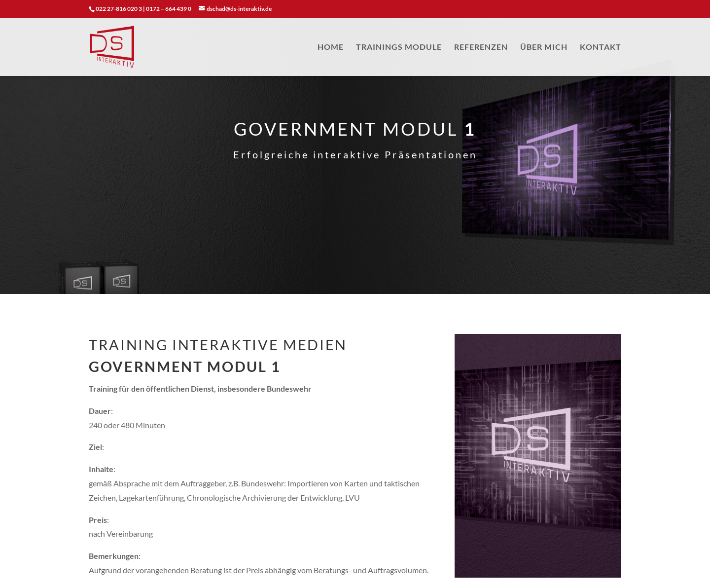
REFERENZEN (481, 47)
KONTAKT (601, 47)
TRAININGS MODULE (399, 47)
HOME (331, 47)
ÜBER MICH (544, 47)
